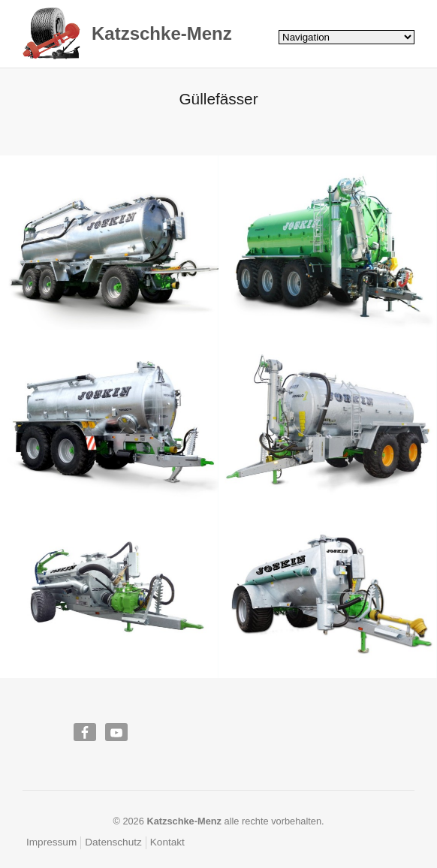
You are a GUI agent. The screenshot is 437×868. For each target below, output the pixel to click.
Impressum (51, 842)
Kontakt (167, 842)
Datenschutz (113, 842)
